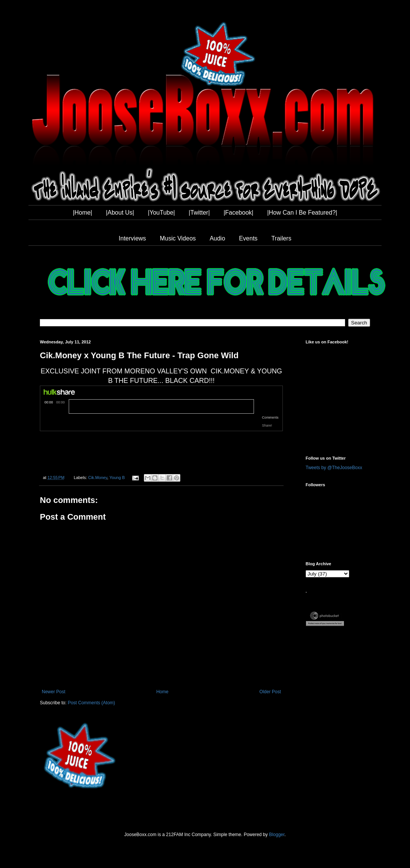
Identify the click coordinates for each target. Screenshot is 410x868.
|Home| (83, 213)
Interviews (132, 238)
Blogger (277, 835)
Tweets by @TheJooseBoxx (334, 468)
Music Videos (178, 238)
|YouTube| (162, 213)
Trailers (281, 238)
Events (248, 238)
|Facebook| (239, 213)
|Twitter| (199, 213)
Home (162, 692)
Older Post (270, 692)
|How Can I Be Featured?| (302, 213)
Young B (117, 477)
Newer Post (54, 692)
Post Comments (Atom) (91, 703)
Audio (217, 238)
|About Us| (120, 213)
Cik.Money (98, 477)
